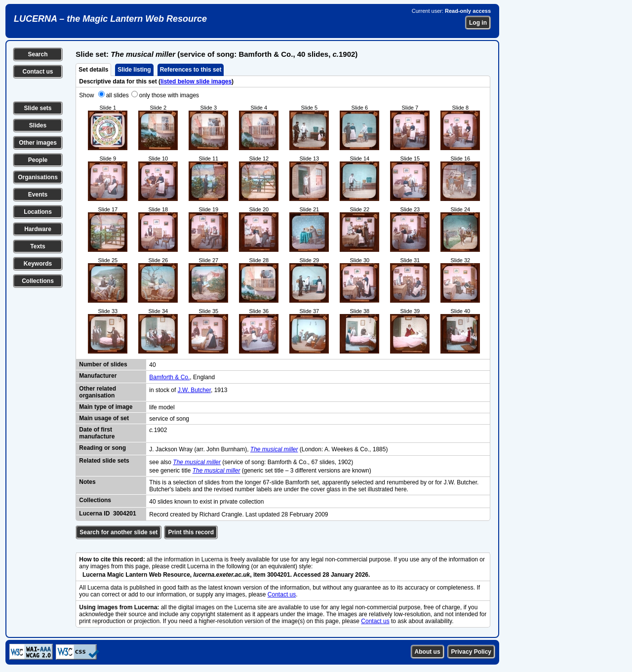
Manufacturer (98, 376)
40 (152, 365)
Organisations (38, 177)
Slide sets (38, 108)
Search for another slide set (118, 532)
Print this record (191, 532)
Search (38, 54)
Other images (38, 143)
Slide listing (134, 70)
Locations (38, 212)
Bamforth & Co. (169, 377)
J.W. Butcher (194, 390)
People (38, 160)
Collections (38, 281)
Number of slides (103, 364)
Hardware (38, 229)
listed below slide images (196, 81)
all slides (118, 95)
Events (38, 195)
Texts (38, 246)
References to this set (191, 70)
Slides (38, 125)
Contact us (38, 72)
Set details (93, 70)
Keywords (38, 264)
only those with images (169, 95)
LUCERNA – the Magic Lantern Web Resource (110, 19)
